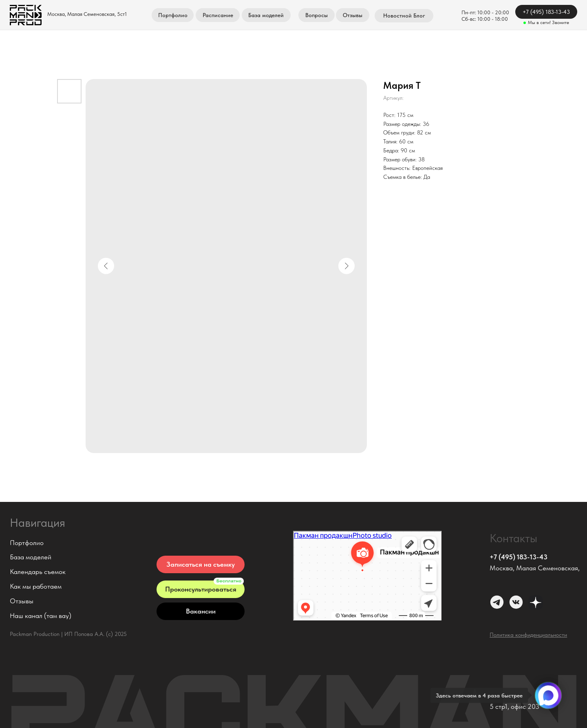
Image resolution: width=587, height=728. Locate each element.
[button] (201, 564)
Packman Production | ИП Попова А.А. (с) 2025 (68, 634)
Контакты (513, 538)
